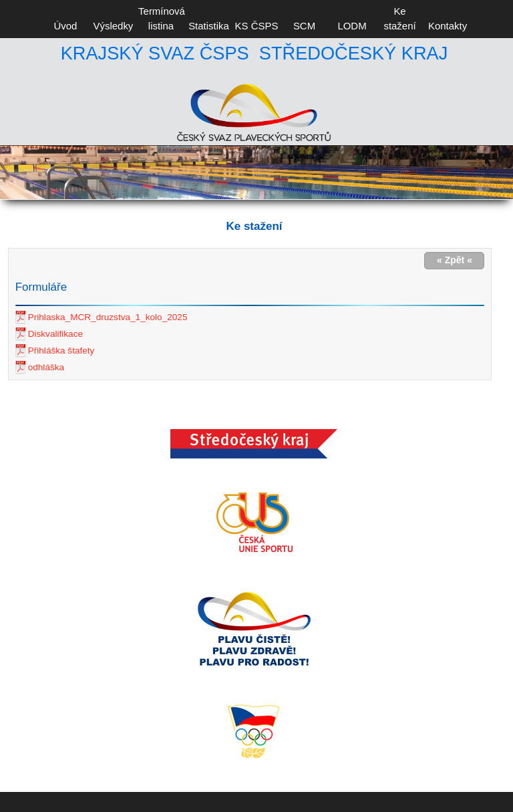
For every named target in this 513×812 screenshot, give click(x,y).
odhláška (46, 367)
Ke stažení (399, 18)
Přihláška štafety (61, 351)
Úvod (65, 26)
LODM (352, 26)
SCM (304, 26)
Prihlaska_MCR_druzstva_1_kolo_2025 (108, 317)
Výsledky (114, 26)
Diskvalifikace (55, 334)
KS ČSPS (257, 26)
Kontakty (448, 26)
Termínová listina (161, 18)
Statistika (209, 26)
